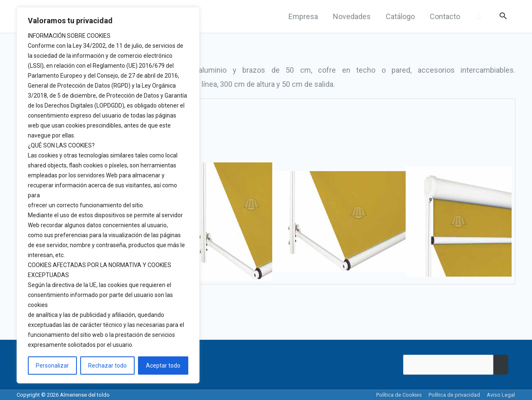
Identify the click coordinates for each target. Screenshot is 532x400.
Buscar (501, 365)
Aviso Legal (501, 395)
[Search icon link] (503, 17)
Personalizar (52, 366)
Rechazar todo (107, 366)
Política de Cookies (399, 395)
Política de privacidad (455, 395)
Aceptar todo (163, 366)
